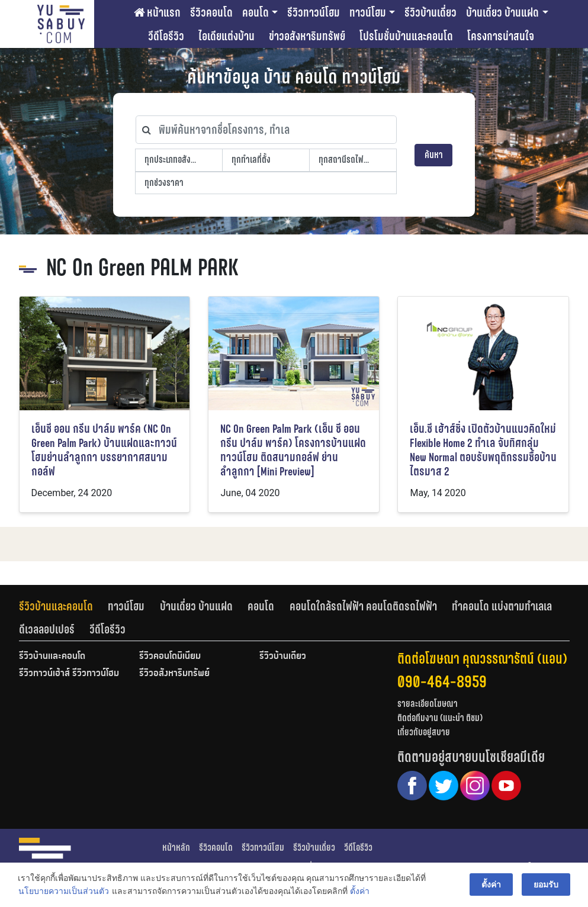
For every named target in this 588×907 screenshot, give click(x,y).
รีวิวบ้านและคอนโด (56, 606)
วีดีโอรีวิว (166, 36)
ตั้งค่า (360, 892)
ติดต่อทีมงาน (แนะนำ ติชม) (440, 718)
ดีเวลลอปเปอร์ (47, 629)
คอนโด (256, 12)
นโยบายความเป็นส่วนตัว (64, 892)
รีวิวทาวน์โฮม (314, 12)
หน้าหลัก (176, 848)
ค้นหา (434, 155)
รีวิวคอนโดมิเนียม (170, 657)
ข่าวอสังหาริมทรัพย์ (307, 36)
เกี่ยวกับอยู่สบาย (424, 732)
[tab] (64, 606)
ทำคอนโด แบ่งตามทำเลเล (502, 606)
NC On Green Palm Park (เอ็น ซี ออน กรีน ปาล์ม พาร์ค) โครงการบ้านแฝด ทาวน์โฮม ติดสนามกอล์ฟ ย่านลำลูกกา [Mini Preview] (293, 450)
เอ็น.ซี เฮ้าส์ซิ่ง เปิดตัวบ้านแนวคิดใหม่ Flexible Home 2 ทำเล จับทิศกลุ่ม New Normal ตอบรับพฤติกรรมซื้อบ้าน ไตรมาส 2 (483, 450)
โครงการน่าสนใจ (501, 36)
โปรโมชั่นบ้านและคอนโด (406, 36)
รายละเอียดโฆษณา (428, 704)
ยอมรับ (546, 885)
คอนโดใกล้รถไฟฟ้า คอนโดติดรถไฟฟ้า (363, 606)
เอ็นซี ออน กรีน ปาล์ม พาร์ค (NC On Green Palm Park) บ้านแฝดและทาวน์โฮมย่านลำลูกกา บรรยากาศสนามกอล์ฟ (104, 450)
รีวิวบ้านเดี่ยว (430, 12)
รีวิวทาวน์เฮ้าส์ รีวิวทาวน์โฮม (69, 674)
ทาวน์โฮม (368, 12)
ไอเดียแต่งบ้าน (226, 36)
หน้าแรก (157, 12)
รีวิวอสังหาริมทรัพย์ (174, 674)
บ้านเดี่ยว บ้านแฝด (502, 12)
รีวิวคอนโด (211, 12)
